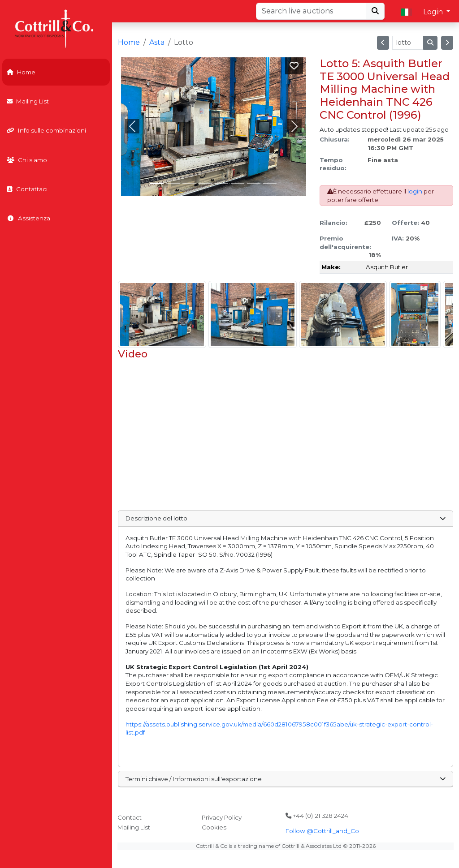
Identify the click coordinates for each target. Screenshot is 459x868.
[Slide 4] (221, 183)
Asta (157, 42)
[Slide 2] (189, 183)
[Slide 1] (173, 183)
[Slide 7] (270, 183)
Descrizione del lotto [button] (285, 518)
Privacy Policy (222, 817)
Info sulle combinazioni (46, 130)
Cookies (214, 827)
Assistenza (28, 218)
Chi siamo (27, 160)
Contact (130, 817)
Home (21, 72)
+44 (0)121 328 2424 (317, 816)
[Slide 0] (157, 183)
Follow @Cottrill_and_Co (322, 831)
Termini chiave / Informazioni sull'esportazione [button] (285, 779)
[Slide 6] (254, 183)
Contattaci (27, 189)
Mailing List (28, 101)
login (415, 191)
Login (434, 12)
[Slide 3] (205, 183)
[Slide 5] (238, 183)
